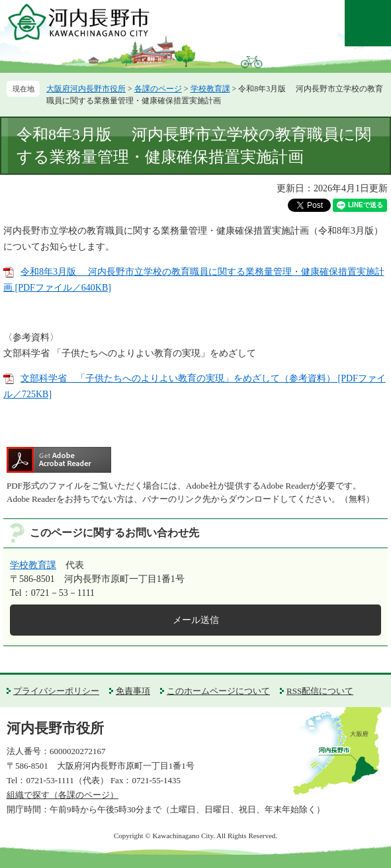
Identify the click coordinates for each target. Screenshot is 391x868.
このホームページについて (218, 691)
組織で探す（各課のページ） (63, 795)
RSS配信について (320, 691)
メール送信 (196, 620)
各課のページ (158, 89)
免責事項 (133, 691)
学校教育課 (210, 89)
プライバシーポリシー (56, 691)
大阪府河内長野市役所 (86, 89)
